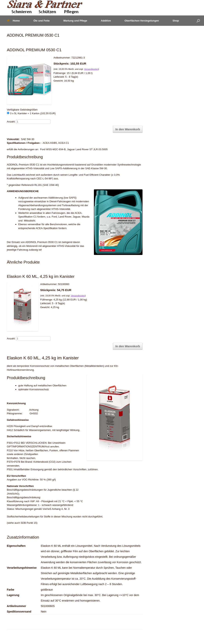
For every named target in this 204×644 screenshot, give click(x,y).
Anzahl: (11, 122)
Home (13, 21)
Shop (176, 21)
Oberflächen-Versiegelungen (142, 21)
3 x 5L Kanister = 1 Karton (31, 113)
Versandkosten (91, 69)
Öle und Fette (41, 21)
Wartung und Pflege (75, 21)
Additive (106, 21)
